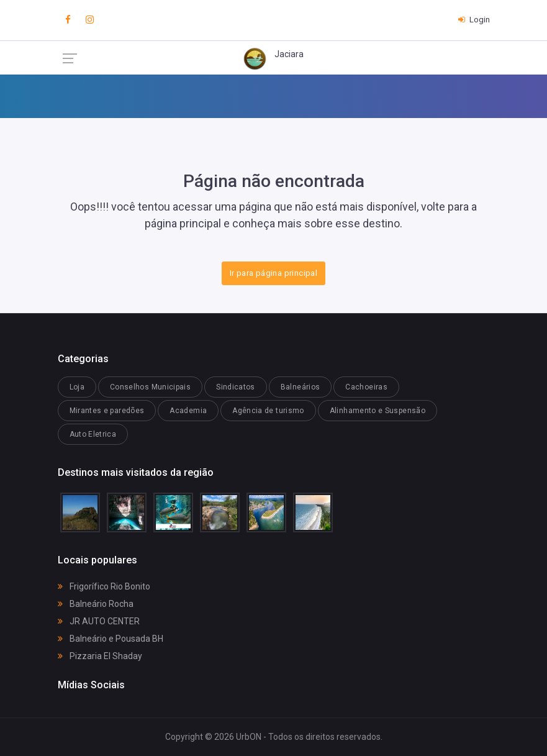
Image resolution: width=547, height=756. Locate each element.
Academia (188, 411)
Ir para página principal (273, 273)
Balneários (301, 387)
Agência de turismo (268, 411)
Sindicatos (236, 387)
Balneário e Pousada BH (111, 639)
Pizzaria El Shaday (100, 656)
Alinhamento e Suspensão (377, 411)
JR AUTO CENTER (99, 621)
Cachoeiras (366, 387)
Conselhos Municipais (150, 387)
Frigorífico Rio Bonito (104, 586)
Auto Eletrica (93, 434)
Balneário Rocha (96, 604)
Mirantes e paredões (107, 411)
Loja (77, 387)
